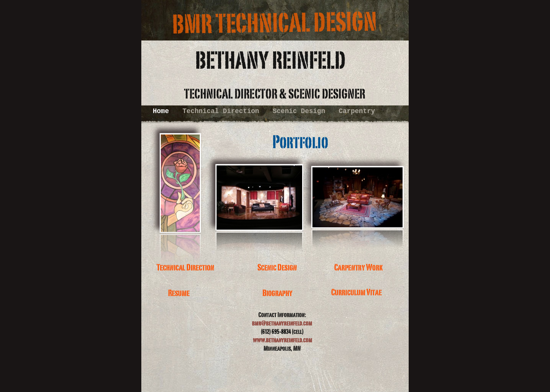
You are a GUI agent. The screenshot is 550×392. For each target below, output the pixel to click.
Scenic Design (301, 111)
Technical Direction (223, 111)
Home (163, 111)
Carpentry (357, 111)
